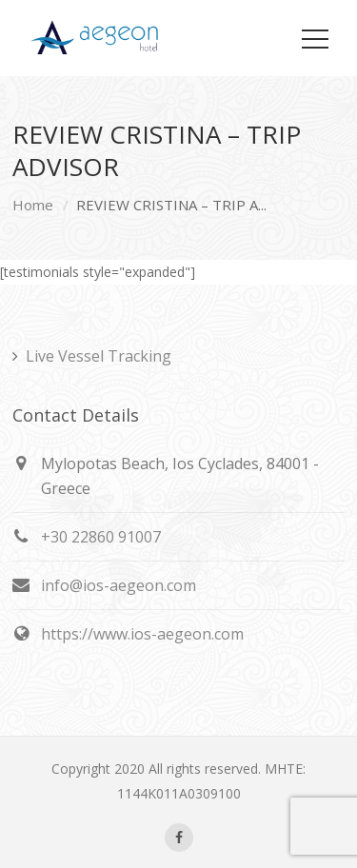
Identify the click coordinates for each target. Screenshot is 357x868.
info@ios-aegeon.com (119, 585)
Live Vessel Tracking (99, 356)
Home (33, 205)
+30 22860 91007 (101, 537)
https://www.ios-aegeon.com (142, 634)
